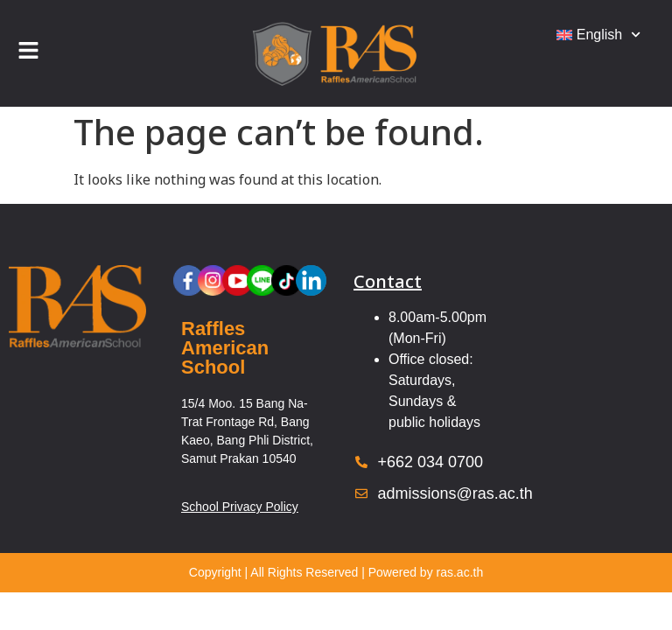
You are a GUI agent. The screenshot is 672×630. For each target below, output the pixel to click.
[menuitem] (598, 35)
